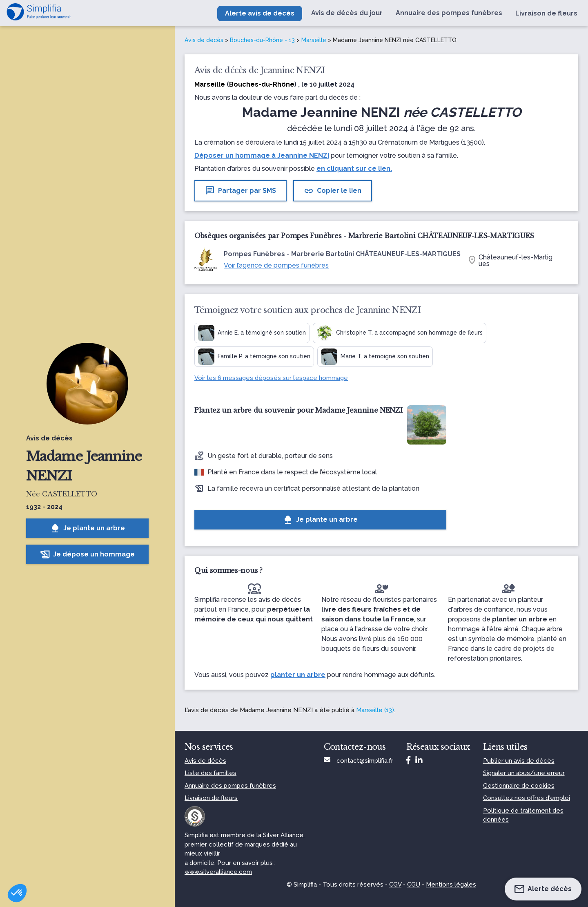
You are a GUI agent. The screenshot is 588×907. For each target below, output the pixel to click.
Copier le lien (333, 191)
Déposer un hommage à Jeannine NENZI (262, 155)
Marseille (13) (375, 710)
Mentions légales (451, 885)
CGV (395, 885)
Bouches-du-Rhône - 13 (262, 40)
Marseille (314, 40)
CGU (414, 885)
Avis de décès (204, 40)
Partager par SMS (241, 191)
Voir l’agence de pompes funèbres (276, 265)
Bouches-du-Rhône (262, 84)
